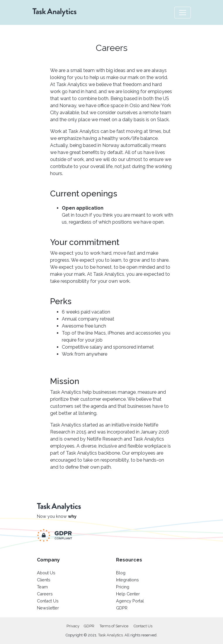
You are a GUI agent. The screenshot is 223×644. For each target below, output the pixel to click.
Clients (44, 580)
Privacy (73, 626)
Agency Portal (130, 601)
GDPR (122, 608)
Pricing (123, 587)
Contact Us (48, 601)
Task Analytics (110, 635)
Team (42, 587)
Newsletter (48, 608)
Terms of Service (114, 626)
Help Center (128, 594)
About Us (46, 573)
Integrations (127, 580)
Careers (45, 594)
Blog (121, 573)
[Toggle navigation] (183, 13)
